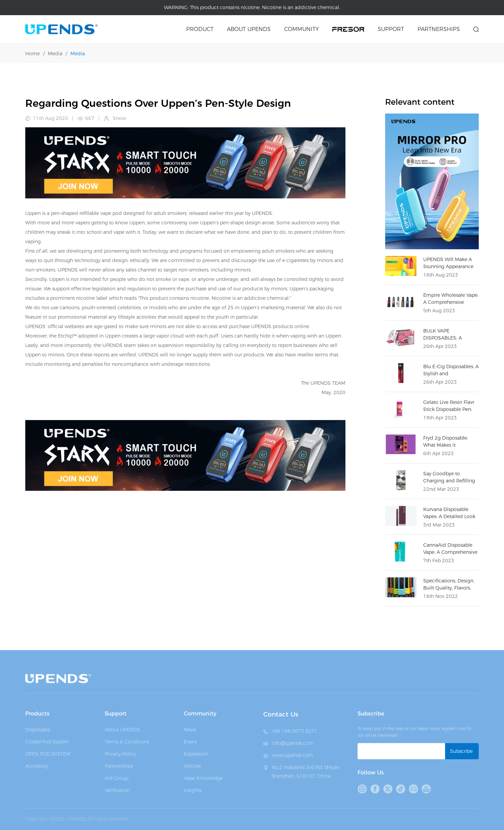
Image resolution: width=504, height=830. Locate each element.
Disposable (38, 730)
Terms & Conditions (127, 742)
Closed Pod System (47, 742)
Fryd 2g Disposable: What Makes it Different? (446, 445)
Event (190, 742)
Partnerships (439, 29)
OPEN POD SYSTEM (48, 754)
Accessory (37, 766)
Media (55, 54)
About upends (249, 29)
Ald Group (116, 778)
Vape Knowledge (203, 778)
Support (391, 29)
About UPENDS (122, 730)
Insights (193, 790)
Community (301, 29)
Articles (192, 766)
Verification (117, 790)
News (190, 730)
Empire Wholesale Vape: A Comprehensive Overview (451, 302)
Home (32, 54)
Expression (196, 754)
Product (200, 29)
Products (37, 714)
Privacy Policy (120, 754)
